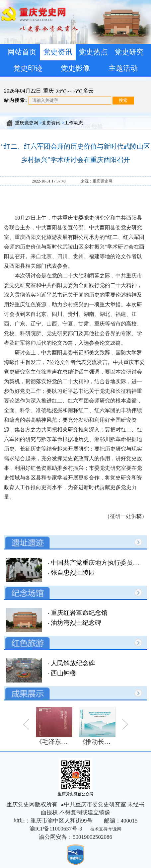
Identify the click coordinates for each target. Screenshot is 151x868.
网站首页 (22, 52)
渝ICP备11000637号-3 (56, 829)
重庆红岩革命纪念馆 (78, 613)
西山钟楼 (63, 673)
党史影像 (75, 68)
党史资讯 (58, 52)
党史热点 (93, 52)
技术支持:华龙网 (106, 829)
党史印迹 (28, 68)
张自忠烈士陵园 (72, 573)
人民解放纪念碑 (72, 663)
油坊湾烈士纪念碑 (75, 623)
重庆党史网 (27, 123)
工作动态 (74, 123)
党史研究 (129, 52)
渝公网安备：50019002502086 (75, 837)
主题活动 (123, 68)
